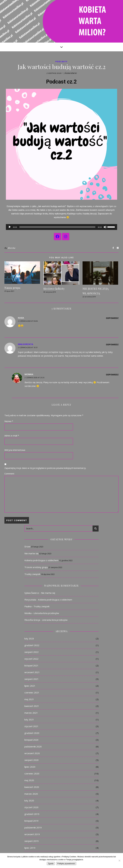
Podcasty (61, 62)
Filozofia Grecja (32, 620)
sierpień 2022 (31, 652)
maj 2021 (29, 699)
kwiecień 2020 (32, 787)
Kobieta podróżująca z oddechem (41, 560)
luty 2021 (29, 719)
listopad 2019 (31, 821)
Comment (9, 474)
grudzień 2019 (32, 814)
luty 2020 (29, 800)
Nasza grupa (12, 288)
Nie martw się (31, 553)
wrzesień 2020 (32, 753)
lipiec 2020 (30, 767)
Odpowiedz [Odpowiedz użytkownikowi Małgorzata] (112, 344)
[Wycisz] (105, 227)
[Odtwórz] (10, 227)
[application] (61, 227)
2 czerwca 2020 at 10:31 (28, 347)
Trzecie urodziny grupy (36, 567)
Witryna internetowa (15, 450)
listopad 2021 (31, 665)
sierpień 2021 (31, 679)
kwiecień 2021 (32, 706)
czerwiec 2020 (32, 773)
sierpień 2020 (31, 760)
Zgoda (51, 864)
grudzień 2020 (32, 733)
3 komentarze (70, 73)
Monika (11, 248)
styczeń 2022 (31, 659)
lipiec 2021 (30, 686)
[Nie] (119, 861)
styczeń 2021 (31, 726)
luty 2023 (29, 638)
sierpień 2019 (31, 841)
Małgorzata (26, 344)
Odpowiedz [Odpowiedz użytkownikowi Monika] (112, 375)
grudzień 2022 (32, 645)
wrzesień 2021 (32, 672)
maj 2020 (29, 780)
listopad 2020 (31, 740)
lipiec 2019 (30, 848)
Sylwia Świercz (32, 593)
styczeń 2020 (31, 807)
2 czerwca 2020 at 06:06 (28, 321)
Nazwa (9, 421)
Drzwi (27, 546)
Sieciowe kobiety (54, 289)
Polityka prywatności (66, 864)
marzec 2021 (31, 713)
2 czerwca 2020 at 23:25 (34, 378)
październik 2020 (33, 746)
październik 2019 (33, 827)
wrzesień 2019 (32, 834)
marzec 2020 (31, 794)
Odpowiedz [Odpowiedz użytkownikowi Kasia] (112, 318)
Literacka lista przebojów (46, 613)
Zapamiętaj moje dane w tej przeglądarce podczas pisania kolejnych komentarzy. (45, 468)
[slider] (57, 227)
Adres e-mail (12, 436)
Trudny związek (32, 574)
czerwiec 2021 (32, 692)
